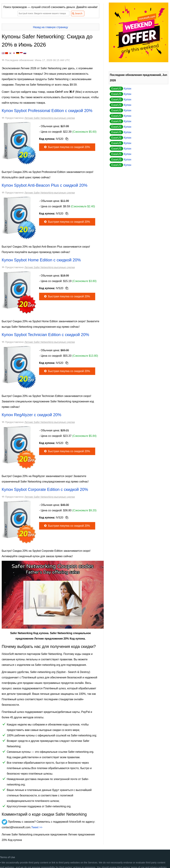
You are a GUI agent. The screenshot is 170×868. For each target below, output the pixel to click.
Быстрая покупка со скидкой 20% (67, 147)
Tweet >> (37, 827)
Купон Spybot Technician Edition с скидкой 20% (45, 335)
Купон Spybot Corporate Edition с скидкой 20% (45, 489)
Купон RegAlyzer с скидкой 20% (31, 415)
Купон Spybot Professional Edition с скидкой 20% (47, 111)
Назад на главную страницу (50, 27)
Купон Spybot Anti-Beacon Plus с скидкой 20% (45, 185)
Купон (120, 89)
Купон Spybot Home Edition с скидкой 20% (41, 260)
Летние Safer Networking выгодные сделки (50, 118)
